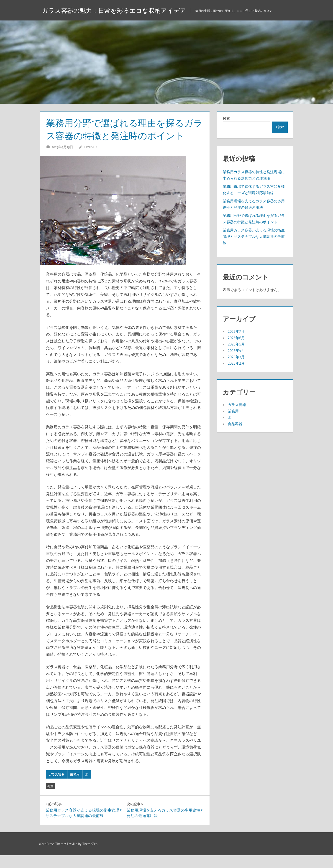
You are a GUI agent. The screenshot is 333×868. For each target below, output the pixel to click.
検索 (226, 131)
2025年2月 (236, 376)
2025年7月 (236, 344)
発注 (50, 799)
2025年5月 (236, 357)
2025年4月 (236, 363)
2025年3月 (236, 370)
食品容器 (235, 437)
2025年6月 (236, 350)
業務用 (75, 787)
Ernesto (90, 160)
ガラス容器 (56, 787)
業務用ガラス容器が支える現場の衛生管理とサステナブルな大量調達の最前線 (254, 249)
